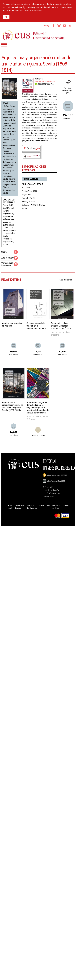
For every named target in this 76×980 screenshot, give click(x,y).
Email (70, 26)
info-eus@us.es (48, 497)
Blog (46, 25)
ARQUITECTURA (38, 205)
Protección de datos (56, 507)
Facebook (53, 26)
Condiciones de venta (19, 507)
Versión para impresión (7, 264)
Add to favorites (9, 258)
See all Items (66, 280)
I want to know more (33, 11)
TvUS (64, 26)
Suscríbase (67, 506)
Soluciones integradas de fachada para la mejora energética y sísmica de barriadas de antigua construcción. (38, 408)
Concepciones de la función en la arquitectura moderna (36, 326)
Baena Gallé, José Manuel (45, 82)
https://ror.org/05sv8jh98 (56, 481)
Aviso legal (10, 507)
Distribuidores (45, 506)
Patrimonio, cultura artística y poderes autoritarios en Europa (61, 326)
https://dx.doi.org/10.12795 (57, 475)
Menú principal (4, 45)
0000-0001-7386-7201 (45, 84)
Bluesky (59, 26)
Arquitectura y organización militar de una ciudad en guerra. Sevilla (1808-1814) (13, 406)
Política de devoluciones (32, 507)
